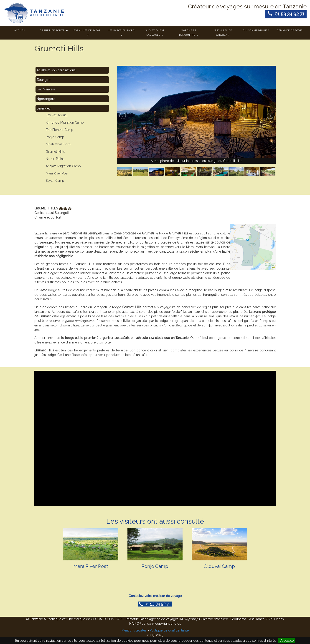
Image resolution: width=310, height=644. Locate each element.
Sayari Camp (55, 181)
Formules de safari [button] (88, 32)
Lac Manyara (46, 89)
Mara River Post (57, 173)
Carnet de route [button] (54, 30)
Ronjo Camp (55, 137)
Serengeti (44, 108)
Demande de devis (290, 30)
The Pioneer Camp (60, 130)
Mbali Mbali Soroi (58, 144)
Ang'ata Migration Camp (63, 166)
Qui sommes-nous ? (256, 30)
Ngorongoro (46, 99)
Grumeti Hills (55, 152)
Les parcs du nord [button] (121, 32)
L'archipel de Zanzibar (222, 33)
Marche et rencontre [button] (189, 33)
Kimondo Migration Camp (65, 122)
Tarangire (43, 80)
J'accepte (287, 641)
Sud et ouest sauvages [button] (155, 33)
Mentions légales (134, 630)
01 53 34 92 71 (286, 14)
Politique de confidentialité (169, 630)
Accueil (20, 30)
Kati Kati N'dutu (57, 115)
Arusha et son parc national (57, 70)
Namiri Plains (55, 159)
